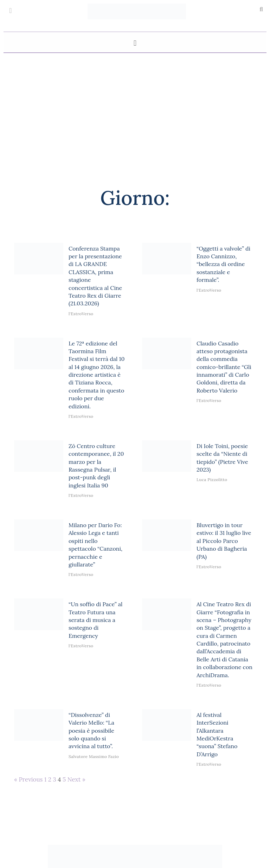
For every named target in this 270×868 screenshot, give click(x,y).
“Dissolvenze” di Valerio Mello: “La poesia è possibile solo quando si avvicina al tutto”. (91, 731)
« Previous (28, 779)
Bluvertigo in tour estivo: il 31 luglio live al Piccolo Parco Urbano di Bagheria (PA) (224, 541)
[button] (261, 9)
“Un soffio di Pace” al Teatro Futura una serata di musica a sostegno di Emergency (95, 620)
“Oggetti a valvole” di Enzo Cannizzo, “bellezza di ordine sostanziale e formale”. (223, 264)
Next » (76, 779)
